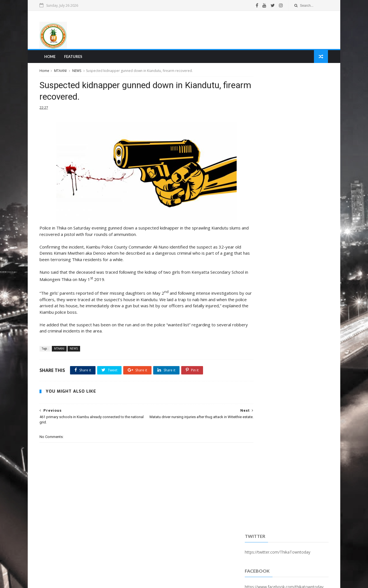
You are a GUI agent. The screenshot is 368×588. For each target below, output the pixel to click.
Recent (258, 144)
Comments (313, 144)
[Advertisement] (225, 31)
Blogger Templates (126, 581)
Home (51, 58)
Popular (285, 144)
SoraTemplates (72, 581)
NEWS (78, 72)
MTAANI (62, 72)
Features (74, 58)
